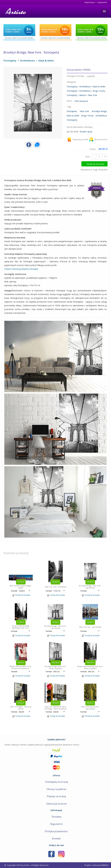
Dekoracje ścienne (56, 804)
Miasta (83, 95)
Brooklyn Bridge (99, 111)
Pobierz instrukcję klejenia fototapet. (21, 269)
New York (92, 95)
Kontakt (56, 838)
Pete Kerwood (81, 101)
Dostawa (56, 817)
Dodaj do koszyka (96, 164)
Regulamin (56, 824)
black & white (46, 61)
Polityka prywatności (56, 831)
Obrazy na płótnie (56, 789)
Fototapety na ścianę (56, 782)
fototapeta (72, 111)
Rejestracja (89, 2)
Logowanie (102, 2)
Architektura (28, 61)
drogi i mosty (99, 91)
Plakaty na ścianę (56, 796)
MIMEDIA (105, 865)
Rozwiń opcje (86, 132)
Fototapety (10, 61)
